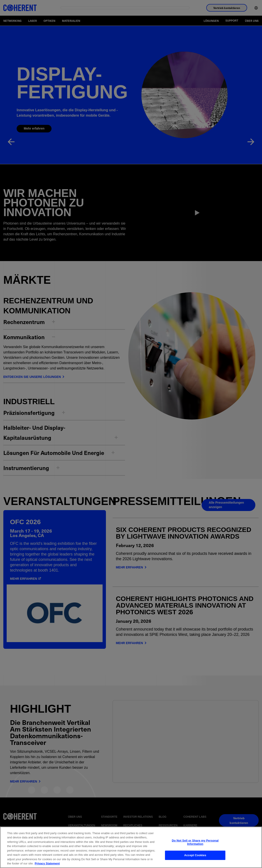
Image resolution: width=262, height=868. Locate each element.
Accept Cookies (195, 855)
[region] (131, 847)
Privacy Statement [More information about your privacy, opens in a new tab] (47, 863)
